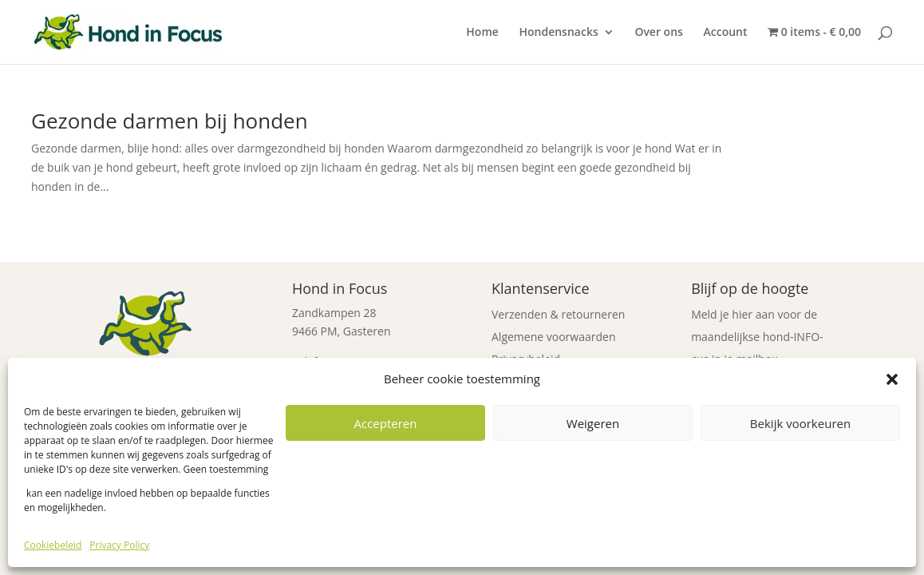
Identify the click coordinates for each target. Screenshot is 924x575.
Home (482, 33)
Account (726, 33)
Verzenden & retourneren (558, 314)
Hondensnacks (558, 33)
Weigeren (593, 423)
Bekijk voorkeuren (800, 423)
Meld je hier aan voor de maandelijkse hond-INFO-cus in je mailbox (757, 337)
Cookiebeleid (53, 545)
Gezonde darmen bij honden (170, 121)
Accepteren (386, 423)
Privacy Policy (119, 545)
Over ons (659, 33)
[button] (892, 379)
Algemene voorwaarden (553, 337)
